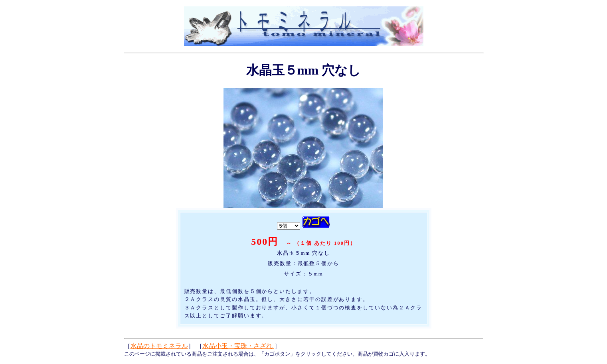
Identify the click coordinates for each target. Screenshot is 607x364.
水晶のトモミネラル (159, 346)
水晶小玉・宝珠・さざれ (238, 346)
